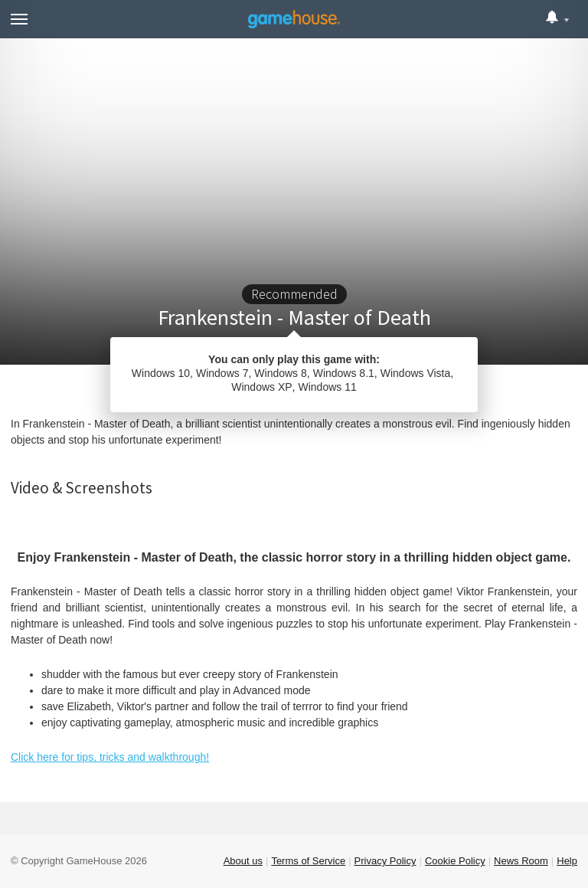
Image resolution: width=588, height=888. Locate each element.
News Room (521, 861)
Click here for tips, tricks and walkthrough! (110, 757)
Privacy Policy (385, 861)
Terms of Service (308, 861)
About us (243, 861)
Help (567, 861)
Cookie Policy (455, 861)
